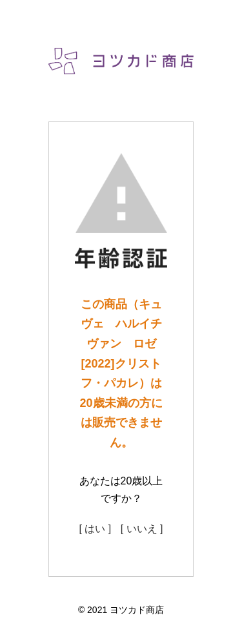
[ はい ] (95, 529)
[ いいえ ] (142, 529)
